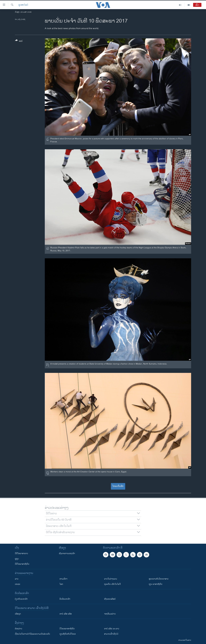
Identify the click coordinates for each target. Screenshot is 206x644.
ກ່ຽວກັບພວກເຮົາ (21, 599)
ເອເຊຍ (18, 584)
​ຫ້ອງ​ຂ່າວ (19, 629)
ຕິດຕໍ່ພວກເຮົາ (65, 599)
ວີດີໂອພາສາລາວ (21, 553)
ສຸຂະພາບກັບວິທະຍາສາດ (159, 579)
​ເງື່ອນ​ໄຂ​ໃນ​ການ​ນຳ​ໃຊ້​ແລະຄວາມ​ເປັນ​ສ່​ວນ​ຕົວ (32, 634)
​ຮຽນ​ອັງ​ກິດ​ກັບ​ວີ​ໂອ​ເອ (68, 634)
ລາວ (17, 579)
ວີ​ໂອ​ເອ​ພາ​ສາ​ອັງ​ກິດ (67, 629)
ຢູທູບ (17, 559)
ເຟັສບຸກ (18, 614)
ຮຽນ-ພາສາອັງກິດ (156, 584)
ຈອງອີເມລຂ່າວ (110, 614)
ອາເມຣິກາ (63, 579)
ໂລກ (61, 584)
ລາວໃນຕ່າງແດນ (111, 579)
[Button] (19, 41)
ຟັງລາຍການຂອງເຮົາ (67, 553)
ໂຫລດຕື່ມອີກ (118, 486)
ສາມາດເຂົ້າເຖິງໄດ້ (111, 634)
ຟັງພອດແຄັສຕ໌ (110, 599)
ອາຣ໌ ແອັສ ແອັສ (66, 614)
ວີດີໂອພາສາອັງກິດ (22, 564)
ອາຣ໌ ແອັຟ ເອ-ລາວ (112, 629)
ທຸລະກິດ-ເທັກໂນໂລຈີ (112, 584)
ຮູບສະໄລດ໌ (23, 5)
